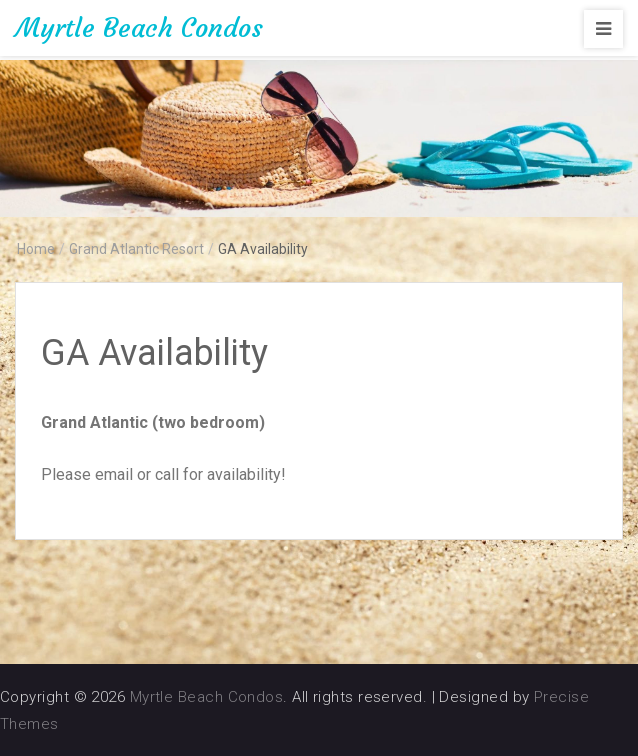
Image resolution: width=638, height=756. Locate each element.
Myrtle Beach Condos (139, 28)
